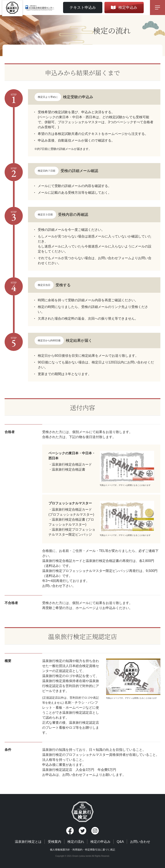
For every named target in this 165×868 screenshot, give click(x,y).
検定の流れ (76, 842)
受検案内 (55, 842)
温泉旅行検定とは (28, 842)
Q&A (120, 842)
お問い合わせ (140, 842)
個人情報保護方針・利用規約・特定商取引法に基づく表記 (82, 850)
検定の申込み (100, 842)
